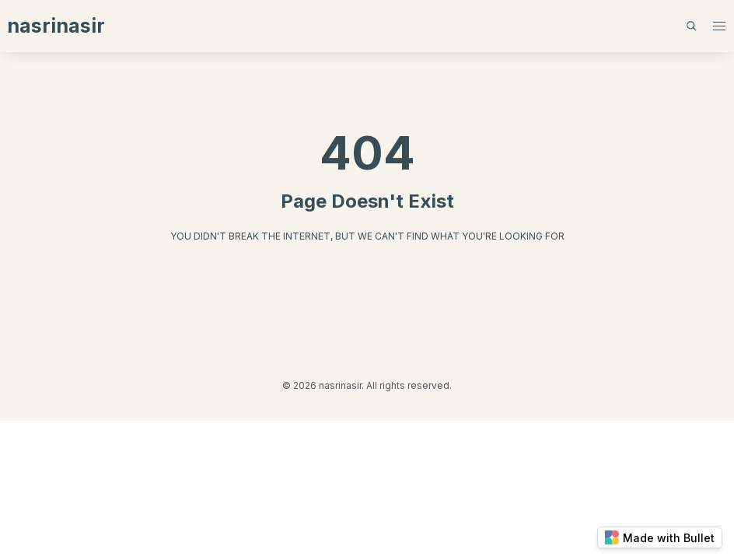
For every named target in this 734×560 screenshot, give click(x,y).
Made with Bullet (660, 537)
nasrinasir (56, 26)
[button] (719, 26)
